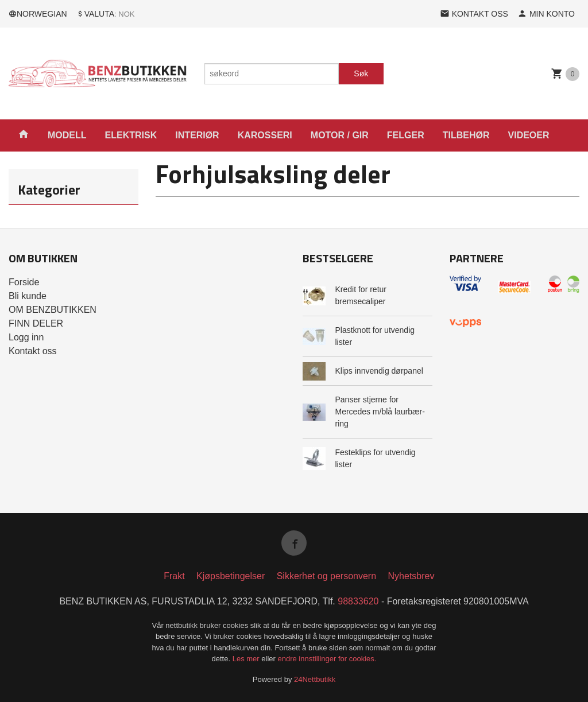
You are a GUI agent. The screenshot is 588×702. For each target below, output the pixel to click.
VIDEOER (529, 135)
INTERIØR (197, 135)
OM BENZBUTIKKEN (53, 310)
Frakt (174, 576)
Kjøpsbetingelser (231, 576)
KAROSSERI (265, 135)
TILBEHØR (466, 135)
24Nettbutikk (315, 679)
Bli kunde (28, 296)
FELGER (406, 135)
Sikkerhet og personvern (326, 576)
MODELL (67, 135)
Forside (24, 282)
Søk (361, 73)
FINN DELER (36, 323)
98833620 (358, 601)
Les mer (247, 659)
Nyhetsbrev (411, 576)
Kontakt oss (33, 351)
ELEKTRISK (131, 135)
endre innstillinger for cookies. (327, 659)
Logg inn (26, 337)
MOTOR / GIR (340, 135)
